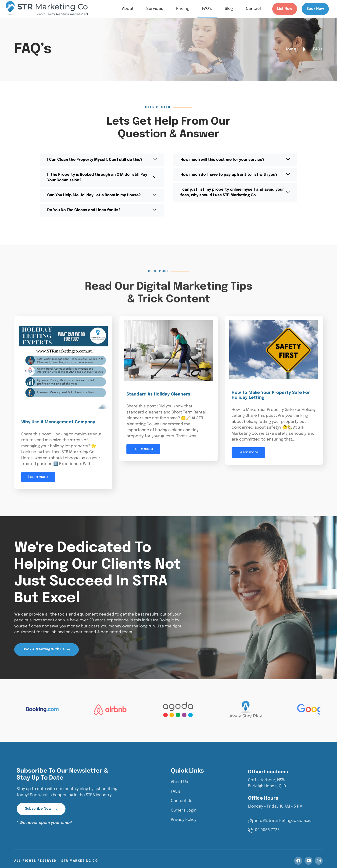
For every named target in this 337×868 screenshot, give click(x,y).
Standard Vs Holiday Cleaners (158, 394)
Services (155, 9)
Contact (254, 9)
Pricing (183, 9)
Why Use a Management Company (58, 422)
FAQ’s (207, 9)
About (128, 9)
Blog (229, 9)
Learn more (38, 477)
